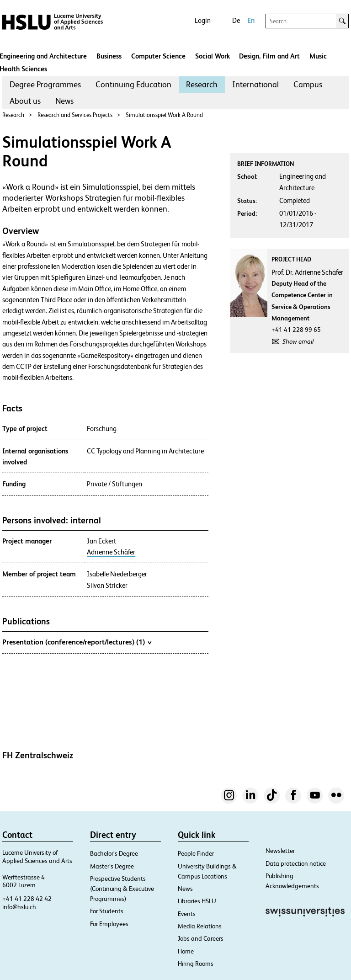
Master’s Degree (112, 866)
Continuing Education (133, 84)
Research (202, 84)
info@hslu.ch (19, 907)
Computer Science (158, 56)
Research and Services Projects (75, 115)
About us (25, 101)
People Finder (196, 853)
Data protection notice (296, 863)
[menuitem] (45, 85)
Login (203, 20)
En (251, 20)
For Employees (109, 924)
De (236, 20)
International (255, 84)
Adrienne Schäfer (111, 552)
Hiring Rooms (196, 964)
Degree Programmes (45, 84)
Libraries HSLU (197, 901)
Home (186, 951)
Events (187, 914)
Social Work (213, 56)
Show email (298, 341)
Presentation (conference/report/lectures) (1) (77, 642)
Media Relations (200, 926)
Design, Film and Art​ (269, 56)
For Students (107, 911)
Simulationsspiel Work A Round (164, 115)
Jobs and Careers (201, 938)
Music (318, 56)
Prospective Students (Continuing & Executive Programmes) (122, 889)
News (64, 101)
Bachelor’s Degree (114, 853)
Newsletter (280, 851)
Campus (308, 84)
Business (109, 56)
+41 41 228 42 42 (27, 899)
